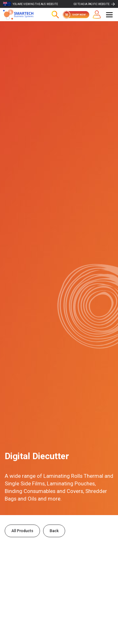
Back (54, 531)
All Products (22, 531)
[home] (22, 15)
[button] (109, 15)
